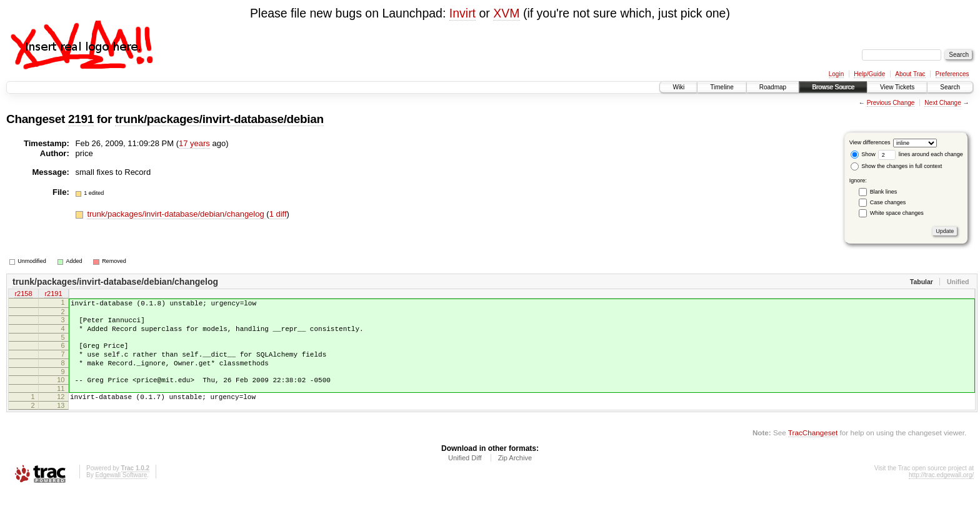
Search (950, 87)
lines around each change (921, 154)
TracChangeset (813, 449)
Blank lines (884, 192)
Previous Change (891, 103)
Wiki (678, 87)
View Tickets (897, 87)
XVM (506, 13)
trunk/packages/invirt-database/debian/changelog (177, 214)
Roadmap (773, 87)
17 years (194, 143)
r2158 (23, 295)
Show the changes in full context (897, 166)
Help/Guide (869, 74)
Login (836, 74)
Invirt (462, 13)
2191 (81, 119)
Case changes (888, 202)
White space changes (897, 213)
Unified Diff (465, 475)
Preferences (952, 74)
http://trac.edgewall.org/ (941, 492)
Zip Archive (515, 475)
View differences (870, 142)
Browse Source (833, 87)
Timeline (722, 87)
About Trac (910, 74)
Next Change (942, 103)
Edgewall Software (121, 492)
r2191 (53, 295)
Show (863, 154)
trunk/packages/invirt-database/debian (219, 119)
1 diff (278, 214)
